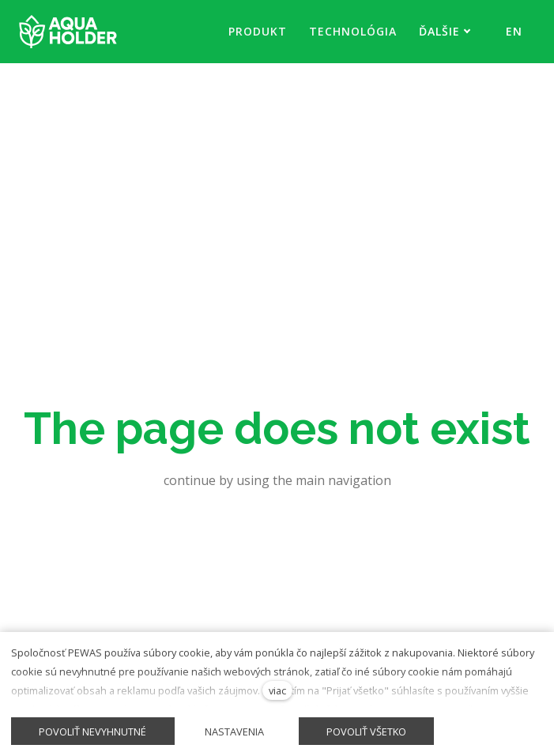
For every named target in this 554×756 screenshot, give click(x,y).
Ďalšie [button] (445, 31)
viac (277, 690)
